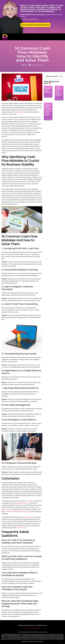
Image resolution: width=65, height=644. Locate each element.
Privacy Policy (28, 628)
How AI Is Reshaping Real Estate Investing (48, 90)
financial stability (18, 112)
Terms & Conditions (36, 628)
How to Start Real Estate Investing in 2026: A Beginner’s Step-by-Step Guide (48, 110)
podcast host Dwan (23, 503)
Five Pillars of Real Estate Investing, (17, 512)
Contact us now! (22, 528)
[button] (37, 36)
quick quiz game (27, 517)
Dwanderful (31, 501)
